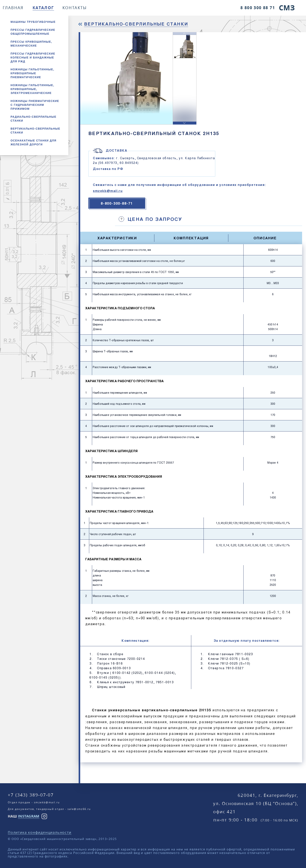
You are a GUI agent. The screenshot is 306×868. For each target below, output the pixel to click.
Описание (265, 238)
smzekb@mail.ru (108, 191)
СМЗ (287, 8)
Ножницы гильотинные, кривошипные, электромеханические (32, 89)
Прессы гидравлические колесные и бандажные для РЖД (33, 57)
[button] (185, 123)
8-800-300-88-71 (117, 203)
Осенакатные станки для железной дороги (33, 142)
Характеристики (117, 238)
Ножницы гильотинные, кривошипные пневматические (32, 73)
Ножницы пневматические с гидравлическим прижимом (35, 105)
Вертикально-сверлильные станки (35, 131)
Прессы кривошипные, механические (31, 44)
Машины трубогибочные (33, 22)
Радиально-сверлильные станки (33, 119)
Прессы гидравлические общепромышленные (33, 32)
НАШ (24, 816)
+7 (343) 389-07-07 (31, 795)
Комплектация (191, 238)
